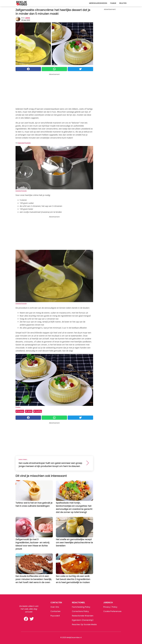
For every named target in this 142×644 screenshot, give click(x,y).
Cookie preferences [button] (112, 611)
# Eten (29, 411)
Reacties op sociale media (84, 624)
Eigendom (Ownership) (83, 620)
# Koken (20, 411)
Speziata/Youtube (24, 143)
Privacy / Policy (110, 607)
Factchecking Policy (81, 607)
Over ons (55, 607)
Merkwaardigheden (98, 3)
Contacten (55, 611)
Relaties (123, 3)
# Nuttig (38, 411)
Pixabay (18, 407)
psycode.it (55, 616)
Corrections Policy (80, 611)
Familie (113, 3)
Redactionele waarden (83, 616)
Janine (28, 18)
